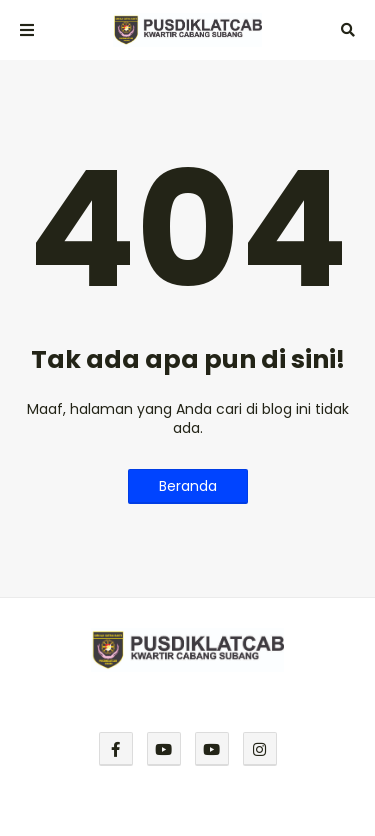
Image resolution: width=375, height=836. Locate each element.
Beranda (188, 486)
